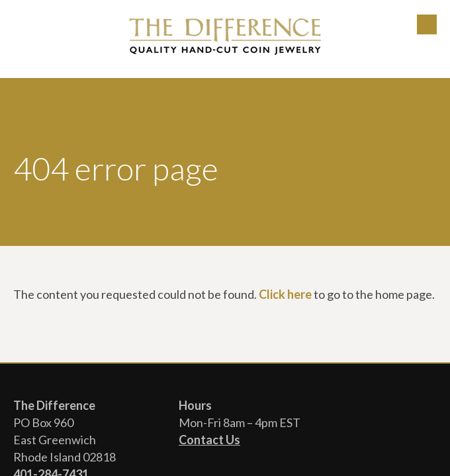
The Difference (225, 36)
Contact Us (209, 440)
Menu (427, 24)
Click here (285, 294)
